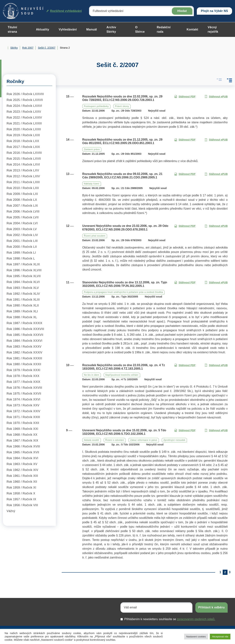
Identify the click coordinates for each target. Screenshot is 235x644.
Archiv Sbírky (111, 29)
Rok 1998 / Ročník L (21, 258)
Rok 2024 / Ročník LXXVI (24, 106)
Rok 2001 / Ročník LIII (22, 241)
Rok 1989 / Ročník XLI (22, 311)
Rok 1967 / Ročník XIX (22, 441)
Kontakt (192, 29)
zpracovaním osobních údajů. (196, 619)
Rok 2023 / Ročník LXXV (24, 112)
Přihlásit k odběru (211, 607)
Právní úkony (122, 106)
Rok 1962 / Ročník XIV (22, 470)
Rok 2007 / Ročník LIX (22, 206)
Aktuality (43, 29)
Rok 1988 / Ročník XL (22, 317)
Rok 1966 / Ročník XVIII (23, 446)
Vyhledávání (68, 29)
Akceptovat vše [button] (220, 637)
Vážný (11, 511)
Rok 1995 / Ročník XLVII (24, 276)
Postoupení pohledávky (96, 106)
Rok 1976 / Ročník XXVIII (24, 388)
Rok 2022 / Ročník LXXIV (24, 118)
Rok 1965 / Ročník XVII (23, 452)
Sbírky (14, 48)
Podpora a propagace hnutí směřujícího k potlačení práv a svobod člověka (123, 292)
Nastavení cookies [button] (196, 637)
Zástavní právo (92, 149)
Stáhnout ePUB (216, 97)
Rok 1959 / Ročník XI (21, 488)
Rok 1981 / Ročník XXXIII (24, 358)
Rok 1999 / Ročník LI (21, 253)
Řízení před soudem (95, 236)
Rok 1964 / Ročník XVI (22, 458)
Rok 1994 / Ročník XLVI (23, 282)
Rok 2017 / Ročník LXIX (23, 147)
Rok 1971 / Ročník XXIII (23, 417)
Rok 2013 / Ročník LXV (23, 170)
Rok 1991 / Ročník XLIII (23, 300)
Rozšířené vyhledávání (64, 11)
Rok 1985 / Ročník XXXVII (25, 335)
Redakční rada (164, 29)
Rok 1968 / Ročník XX (22, 435)
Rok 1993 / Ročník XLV (23, 288)
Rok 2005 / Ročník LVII (23, 217)
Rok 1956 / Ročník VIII (22, 505)
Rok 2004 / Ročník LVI (22, 223)
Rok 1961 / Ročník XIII (22, 476)
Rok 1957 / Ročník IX (21, 499)
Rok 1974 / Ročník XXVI (23, 399)
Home (4, 48)
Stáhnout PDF (185, 97)
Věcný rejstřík (213, 29)
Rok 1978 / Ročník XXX (23, 376)
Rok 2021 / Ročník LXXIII (24, 123)
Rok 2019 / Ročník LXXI (23, 135)
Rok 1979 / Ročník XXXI (23, 370)
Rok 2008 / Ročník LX (22, 200)
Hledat (182, 11)
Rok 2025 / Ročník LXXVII (25, 100)
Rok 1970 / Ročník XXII (23, 423)
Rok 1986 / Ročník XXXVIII (25, 329)
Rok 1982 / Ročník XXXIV (25, 352)
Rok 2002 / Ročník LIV (22, 235)
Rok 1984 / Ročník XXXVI (25, 341)
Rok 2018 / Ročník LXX (23, 141)
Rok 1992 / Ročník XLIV (23, 294)
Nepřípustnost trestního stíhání (122, 375)
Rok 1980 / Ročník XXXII (24, 364)
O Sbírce (140, 29)
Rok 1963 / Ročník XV (22, 464)
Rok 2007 (28, 48)
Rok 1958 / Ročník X (21, 493)
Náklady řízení (92, 184)
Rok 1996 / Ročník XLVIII (24, 270)
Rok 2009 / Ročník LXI (22, 194)
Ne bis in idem (92, 375)
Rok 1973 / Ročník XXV (23, 405)
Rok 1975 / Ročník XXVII (24, 394)
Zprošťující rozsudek (174, 440)
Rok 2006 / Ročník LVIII (23, 212)
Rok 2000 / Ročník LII (22, 247)
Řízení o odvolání (115, 440)
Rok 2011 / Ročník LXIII (23, 182)
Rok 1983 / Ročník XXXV (24, 347)
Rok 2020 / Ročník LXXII (24, 129)
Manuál (92, 29)
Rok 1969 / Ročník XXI (22, 429)
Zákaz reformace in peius (144, 440)
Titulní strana (12, 29)
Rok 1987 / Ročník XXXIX (25, 323)
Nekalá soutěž (92, 440)
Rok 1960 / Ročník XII (22, 482)
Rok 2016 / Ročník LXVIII (24, 153)
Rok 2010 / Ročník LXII (23, 188)
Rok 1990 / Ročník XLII (23, 305)
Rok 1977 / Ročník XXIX (23, 382)
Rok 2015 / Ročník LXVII (24, 159)
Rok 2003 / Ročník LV (22, 229)
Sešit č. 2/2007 (47, 48)
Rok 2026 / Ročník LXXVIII (25, 94)
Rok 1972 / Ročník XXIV (23, 411)
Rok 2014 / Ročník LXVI (23, 165)
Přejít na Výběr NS (214, 11)
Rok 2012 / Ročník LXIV (23, 176)
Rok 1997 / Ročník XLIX (23, 264)
